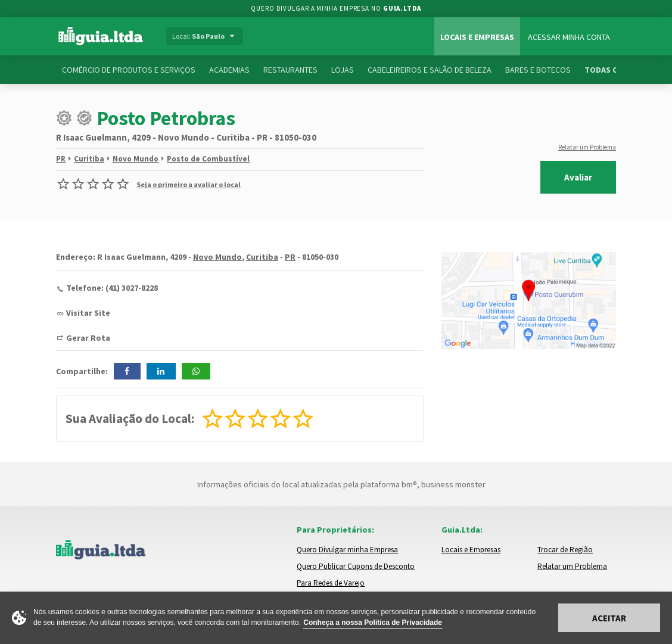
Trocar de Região (565, 550)
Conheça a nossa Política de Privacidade (373, 623)
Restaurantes (290, 70)
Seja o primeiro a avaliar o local (189, 184)
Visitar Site (88, 313)
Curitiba (89, 159)
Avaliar (578, 177)
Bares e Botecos (538, 70)
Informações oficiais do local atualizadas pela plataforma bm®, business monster (336, 484)
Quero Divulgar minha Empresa (347, 550)
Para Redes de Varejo (331, 583)
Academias (229, 70)
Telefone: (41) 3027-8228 (112, 288)
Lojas (343, 70)
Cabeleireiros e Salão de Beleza (430, 70)
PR (61, 159)
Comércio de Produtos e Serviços (129, 70)
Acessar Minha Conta (569, 37)
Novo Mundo (136, 159)
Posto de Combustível (208, 159)
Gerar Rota (88, 338)
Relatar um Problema (587, 147)
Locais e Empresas (477, 37)
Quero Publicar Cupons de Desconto (356, 566)
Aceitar (609, 618)
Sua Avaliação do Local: (130, 419)
